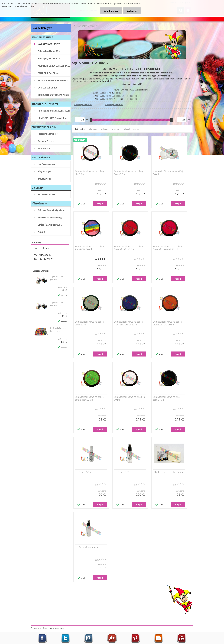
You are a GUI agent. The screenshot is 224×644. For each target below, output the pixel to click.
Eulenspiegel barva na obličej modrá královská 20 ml (129, 323)
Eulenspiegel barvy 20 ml (49, 51)
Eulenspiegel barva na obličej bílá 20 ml (90, 173)
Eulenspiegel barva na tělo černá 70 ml (166, 398)
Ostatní (41, 232)
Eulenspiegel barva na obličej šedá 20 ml (90, 323)
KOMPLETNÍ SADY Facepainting (52, 118)
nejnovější (115, 129)
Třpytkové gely (45, 171)
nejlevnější (92, 129)
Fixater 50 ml (85, 472)
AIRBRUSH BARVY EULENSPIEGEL (53, 95)
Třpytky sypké (44, 179)
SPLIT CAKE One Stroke (48, 73)
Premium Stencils (46, 141)
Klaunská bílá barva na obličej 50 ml (168, 173)
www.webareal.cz (57, 628)
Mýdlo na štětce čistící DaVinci (169, 472)
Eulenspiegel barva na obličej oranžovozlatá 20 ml (168, 323)
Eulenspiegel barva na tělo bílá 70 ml (129, 398)
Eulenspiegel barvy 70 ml (49, 58)
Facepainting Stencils (48, 134)
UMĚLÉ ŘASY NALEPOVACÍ (50, 225)
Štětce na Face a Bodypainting (52, 210)
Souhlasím (132, 11)
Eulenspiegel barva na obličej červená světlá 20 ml (129, 248)
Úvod (75, 26)
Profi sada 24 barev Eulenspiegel (58, 330)
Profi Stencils (44, 148)
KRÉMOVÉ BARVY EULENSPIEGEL (53, 80)
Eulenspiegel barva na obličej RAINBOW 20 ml (90, 248)
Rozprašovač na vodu (89, 547)
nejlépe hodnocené (131, 129)
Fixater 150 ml (125, 472)
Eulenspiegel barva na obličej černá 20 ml (129, 173)
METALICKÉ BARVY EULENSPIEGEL (54, 66)
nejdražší (104, 129)
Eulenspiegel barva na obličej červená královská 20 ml (168, 248)
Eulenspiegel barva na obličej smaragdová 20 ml (90, 398)
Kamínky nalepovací (47, 164)
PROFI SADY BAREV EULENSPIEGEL (54, 111)
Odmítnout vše (111, 11)
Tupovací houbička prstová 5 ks (58, 304)
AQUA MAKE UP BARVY (49, 44)
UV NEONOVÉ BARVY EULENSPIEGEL (48, 89)
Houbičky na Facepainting (50, 218)
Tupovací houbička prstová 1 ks (58, 278)
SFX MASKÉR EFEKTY (48, 195)
